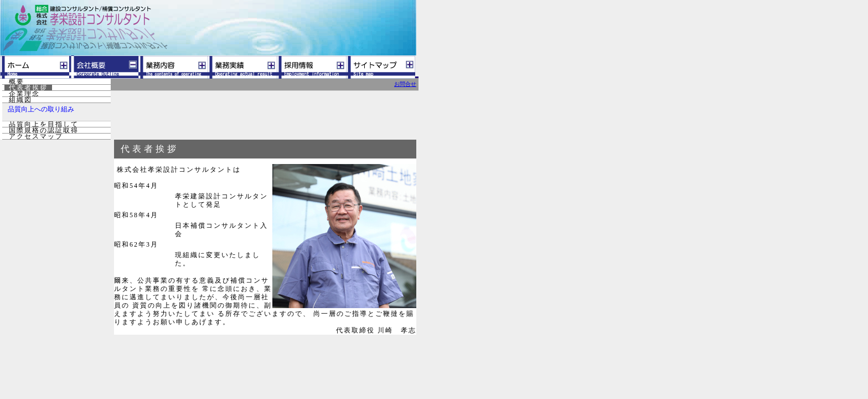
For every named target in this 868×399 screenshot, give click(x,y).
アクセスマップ (36, 136)
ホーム (35, 67)
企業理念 (24, 94)
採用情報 (311, 67)
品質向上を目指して (44, 124)
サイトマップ (381, 67)
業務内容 (173, 67)
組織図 (20, 100)
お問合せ (405, 84)
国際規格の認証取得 (44, 130)
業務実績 (242, 67)
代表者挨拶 (28, 88)
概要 (17, 81)
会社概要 (104, 67)
